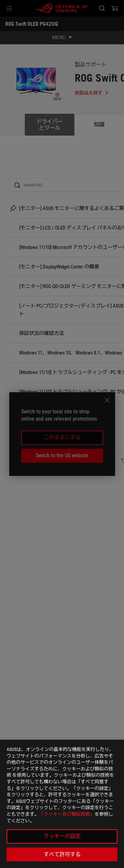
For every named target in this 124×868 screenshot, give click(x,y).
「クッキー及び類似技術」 (67, 814)
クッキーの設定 (62, 836)
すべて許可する (62, 854)
